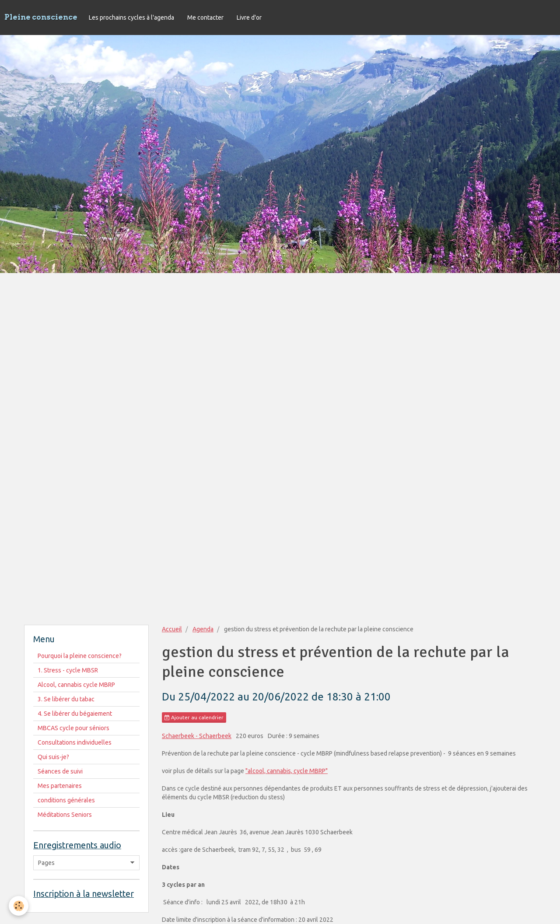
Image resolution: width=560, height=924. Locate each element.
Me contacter (205, 17)
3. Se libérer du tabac (66, 699)
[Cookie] (19, 906)
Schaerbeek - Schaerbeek (197, 736)
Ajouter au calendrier (194, 717)
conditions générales (66, 800)
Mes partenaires (60, 786)
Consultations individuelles (75, 742)
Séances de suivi (60, 771)
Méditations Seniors (65, 815)
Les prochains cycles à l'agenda (131, 17)
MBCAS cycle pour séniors (73, 728)
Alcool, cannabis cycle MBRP (76, 685)
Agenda (203, 629)
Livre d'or (249, 17)
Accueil (172, 629)
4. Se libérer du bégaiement (75, 714)
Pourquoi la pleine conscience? (80, 656)
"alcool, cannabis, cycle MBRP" (287, 771)
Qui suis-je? (53, 757)
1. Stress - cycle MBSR (68, 670)
